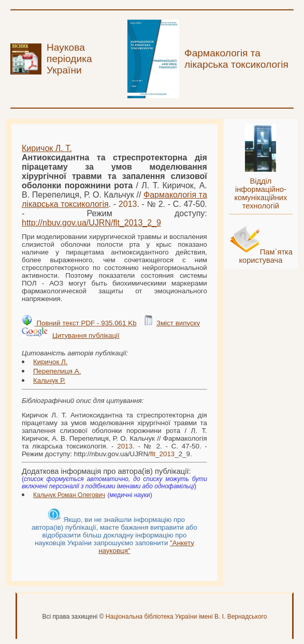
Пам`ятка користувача (266, 256)
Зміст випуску (178, 323)
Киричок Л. (50, 362)
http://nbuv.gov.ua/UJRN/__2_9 (91, 223)
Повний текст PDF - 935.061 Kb (86, 323)
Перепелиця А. (57, 371)
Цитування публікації (86, 335)
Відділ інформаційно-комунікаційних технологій (260, 193)
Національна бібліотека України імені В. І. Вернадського (186, 617)
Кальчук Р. (49, 380)
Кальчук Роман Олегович (69, 495)
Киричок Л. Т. (47, 148)
